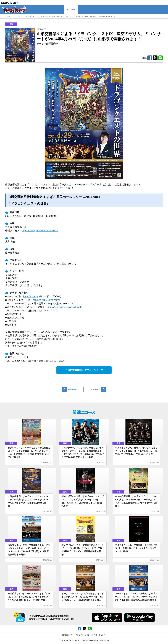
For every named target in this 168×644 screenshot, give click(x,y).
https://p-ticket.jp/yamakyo (46, 300)
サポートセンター (100, 635)
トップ (8, 16)
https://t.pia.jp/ (31, 296)
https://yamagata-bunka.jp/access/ (40, 231)
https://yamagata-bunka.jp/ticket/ (65, 307)
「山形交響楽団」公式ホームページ (84, 370)
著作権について (67, 635)
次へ (95, 389)
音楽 (11, 24)
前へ (73, 389)
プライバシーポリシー (83, 635)
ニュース (17, 16)
